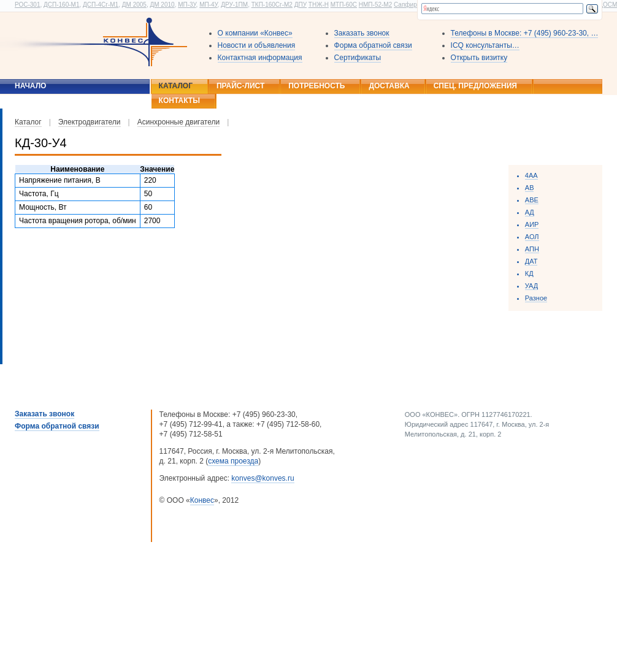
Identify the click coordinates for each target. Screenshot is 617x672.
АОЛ (532, 237)
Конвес (202, 500)
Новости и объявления (257, 45)
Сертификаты (358, 58)
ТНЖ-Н (319, 5)
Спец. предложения (475, 86)
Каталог (176, 86)
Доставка (389, 86)
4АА (531, 175)
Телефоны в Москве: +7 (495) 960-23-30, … (525, 33)
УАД (531, 286)
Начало (30, 86)
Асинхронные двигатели (179, 122)
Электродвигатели (90, 122)
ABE (532, 200)
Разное (536, 298)
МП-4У (208, 5)
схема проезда (233, 461)
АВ (530, 188)
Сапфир (405, 5)
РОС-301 (27, 5)
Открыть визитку (479, 58)
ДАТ (531, 261)
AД (530, 212)
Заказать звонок (362, 33)
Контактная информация (260, 58)
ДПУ (301, 5)
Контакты (179, 101)
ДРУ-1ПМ (234, 5)
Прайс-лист (240, 86)
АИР (532, 224)
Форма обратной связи (373, 45)
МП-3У (187, 5)
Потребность (316, 86)
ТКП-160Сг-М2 (272, 5)
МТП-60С (344, 5)
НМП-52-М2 (375, 5)
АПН (532, 249)
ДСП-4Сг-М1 (101, 5)
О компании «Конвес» (255, 33)
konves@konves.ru (263, 478)
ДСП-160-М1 (61, 5)
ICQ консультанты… (485, 45)
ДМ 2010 (162, 5)
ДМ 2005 (134, 5)
